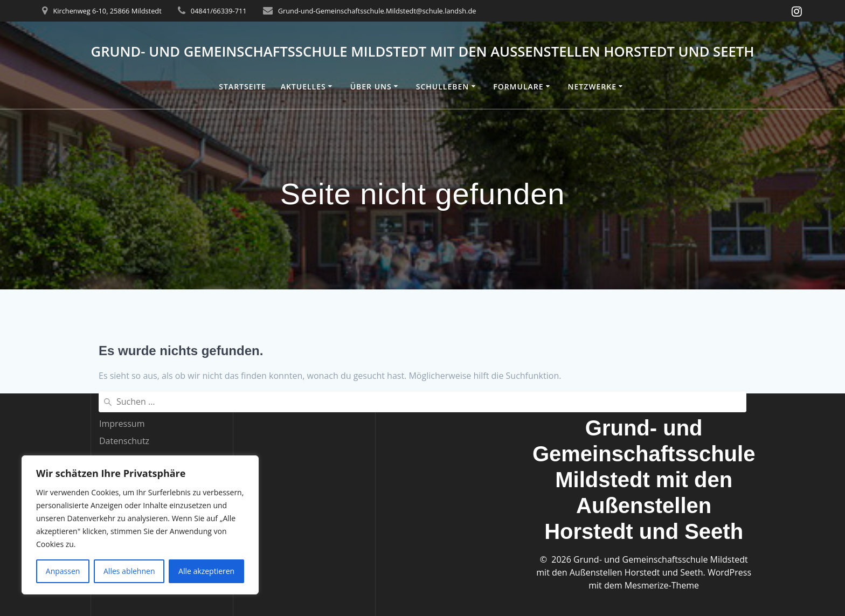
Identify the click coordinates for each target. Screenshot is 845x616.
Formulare (518, 86)
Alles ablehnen (129, 571)
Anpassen (63, 571)
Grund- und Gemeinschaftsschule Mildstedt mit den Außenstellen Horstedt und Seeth (423, 52)
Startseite (242, 86)
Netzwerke (592, 86)
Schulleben (443, 86)
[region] (140, 525)
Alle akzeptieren (206, 571)
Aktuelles (303, 86)
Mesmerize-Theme (662, 585)
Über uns (371, 86)
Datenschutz (124, 441)
